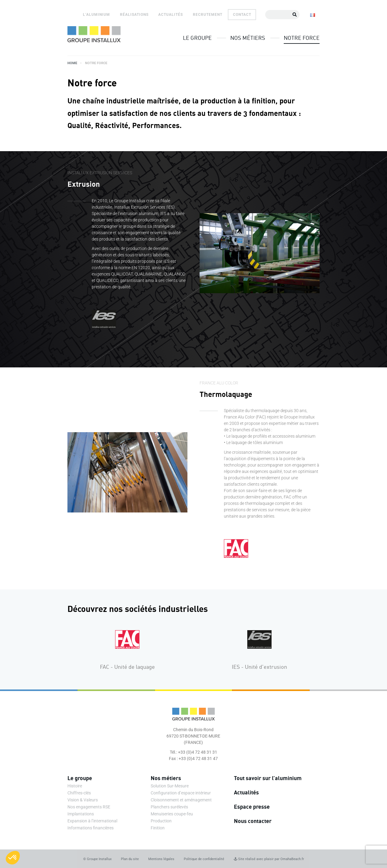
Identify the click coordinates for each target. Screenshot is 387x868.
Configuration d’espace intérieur (181, 793)
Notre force (302, 38)
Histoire (75, 786)
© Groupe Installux (97, 859)
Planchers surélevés (169, 807)
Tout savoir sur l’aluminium (268, 778)
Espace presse (252, 807)
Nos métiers (248, 38)
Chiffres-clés (79, 793)
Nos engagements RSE (89, 807)
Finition (158, 828)
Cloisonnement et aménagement (181, 800)
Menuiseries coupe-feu (172, 814)
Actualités (171, 15)
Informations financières (91, 828)
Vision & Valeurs (83, 800)
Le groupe (197, 38)
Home (72, 63)
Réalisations (134, 15)
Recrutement (208, 15)
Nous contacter (253, 821)
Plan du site (130, 859)
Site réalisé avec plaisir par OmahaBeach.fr (269, 859)
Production (161, 821)
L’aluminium (96, 15)
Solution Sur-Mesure (170, 786)
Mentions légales (161, 859)
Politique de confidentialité (204, 859)
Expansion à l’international (92, 821)
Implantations (81, 814)
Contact (242, 15)
